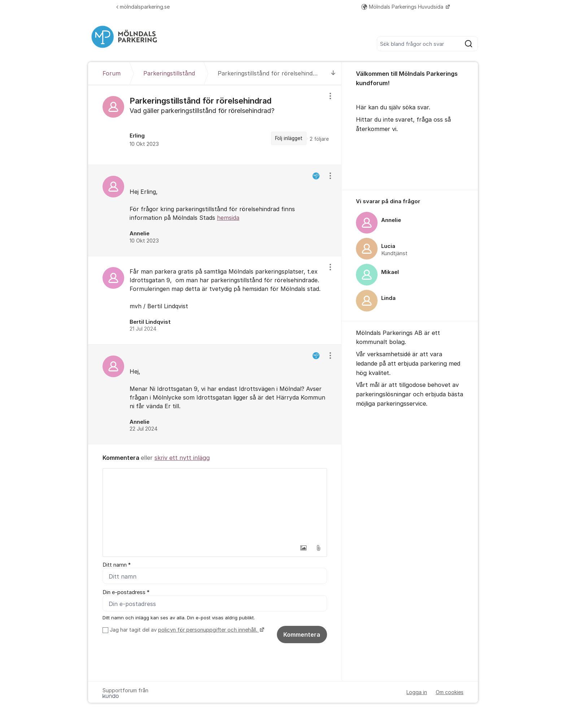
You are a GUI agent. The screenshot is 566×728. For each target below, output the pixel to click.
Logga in (417, 692)
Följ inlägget (289, 138)
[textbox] (215, 505)
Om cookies (450, 692)
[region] (215, 125)
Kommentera (302, 635)
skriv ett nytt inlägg (182, 458)
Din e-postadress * (126, 592)
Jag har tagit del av (186, 630)
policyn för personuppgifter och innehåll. (208, 630)
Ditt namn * (117, 565)
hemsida (228, 218)
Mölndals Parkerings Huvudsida (403, 7)
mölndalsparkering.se (143, 7)
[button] (303, 548)
